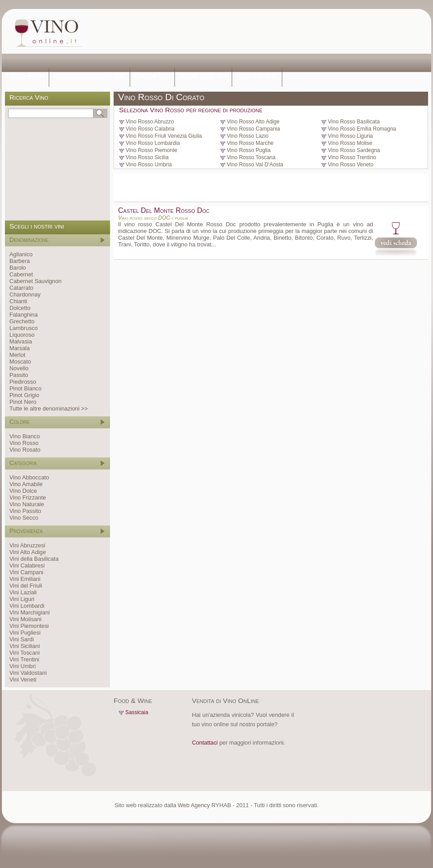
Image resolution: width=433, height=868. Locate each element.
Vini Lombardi (27, 606)
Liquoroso (22, 335)
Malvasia (21, 341)
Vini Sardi (22, 639)
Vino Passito (25, 511)
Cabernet (21, 274)
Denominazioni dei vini (89, 76)
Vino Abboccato (29, 477)
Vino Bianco (25, 436)
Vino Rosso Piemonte (151, 150)
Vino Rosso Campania (253, 129)
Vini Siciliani (25, 646)
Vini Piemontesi (29, 626)
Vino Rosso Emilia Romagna (362, 129)
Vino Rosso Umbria (149, 165)
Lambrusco (23, 328)
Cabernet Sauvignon (36, 281)
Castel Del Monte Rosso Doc (164, 210)
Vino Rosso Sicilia (147, 157)
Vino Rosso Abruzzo (150, 122)
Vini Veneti (23, 680)
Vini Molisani (25, 619)
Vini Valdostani (28, 673)
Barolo (18, 268)
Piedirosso (23, 382)
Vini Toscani (25, 653)
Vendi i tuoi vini (203, 76)
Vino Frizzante (28, 498)
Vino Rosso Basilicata (354, 122)
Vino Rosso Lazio (248, 136)
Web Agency (194, 805)
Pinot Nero (23, 402)
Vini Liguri (22, 599)
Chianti (18, 301)
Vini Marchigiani (30, 612)
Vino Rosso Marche (250, 143)
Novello (19, 368)
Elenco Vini (153, 76)
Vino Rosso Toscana (251, 157)
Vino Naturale (27, 504)
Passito (19, 375)
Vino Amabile (26, 484)
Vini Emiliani (25, 579)
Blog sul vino (257, 76)
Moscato (20, 362)
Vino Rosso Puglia (249, 150)
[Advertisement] (133, 39)
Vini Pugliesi (25, 633)
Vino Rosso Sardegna (354, 150)
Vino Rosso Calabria (150, 129)
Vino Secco (24, 518)
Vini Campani (26, 572)
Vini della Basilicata (34, 559)
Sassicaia (137, 712)
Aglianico (21, 254)
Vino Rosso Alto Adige (253, 122)
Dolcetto (20, 308)
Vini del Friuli (26, 586)
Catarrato (21, 288)
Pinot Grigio (24, 395)
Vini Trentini (24, 659)
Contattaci (205, 743)
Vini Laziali (23, 592)
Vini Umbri (23, 666)
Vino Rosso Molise (350, 143)
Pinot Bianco (25, 388)
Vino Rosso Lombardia (153, 143)
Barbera (20, 261)
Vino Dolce (23, 491)
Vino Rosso (24, 443)
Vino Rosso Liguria (350, 136)
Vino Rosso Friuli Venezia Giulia (164, 136)
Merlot (17, 355)
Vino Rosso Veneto (351, 165)
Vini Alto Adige (28, 552)
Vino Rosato (25, 450)
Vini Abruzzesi (27, 545)
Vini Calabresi (27, 565)
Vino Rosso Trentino (352, 157)
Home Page (25, 76)
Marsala (20, 348)
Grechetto (22, 321)
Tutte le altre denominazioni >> (49, 409)
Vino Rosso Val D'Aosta (255, 165)
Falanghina (23, 315)
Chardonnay (25, 294)
